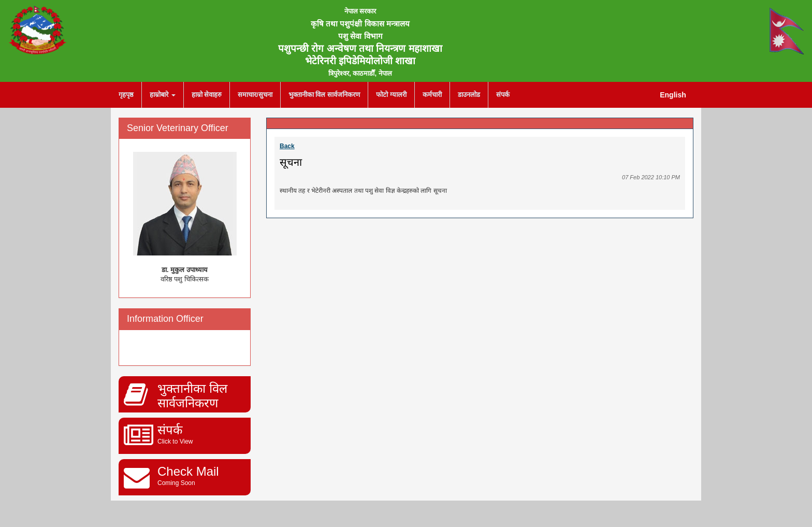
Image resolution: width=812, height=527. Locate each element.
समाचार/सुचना (255, 95)
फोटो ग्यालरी (391, 95)
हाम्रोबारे (163, 95)
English (673, 95)
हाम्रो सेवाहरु (207, 95)
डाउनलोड (469, 95)
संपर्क (503, 95)
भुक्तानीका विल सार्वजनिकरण (324, 95)
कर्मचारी (432, 95)
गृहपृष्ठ (126, 95)
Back (287, 146)
